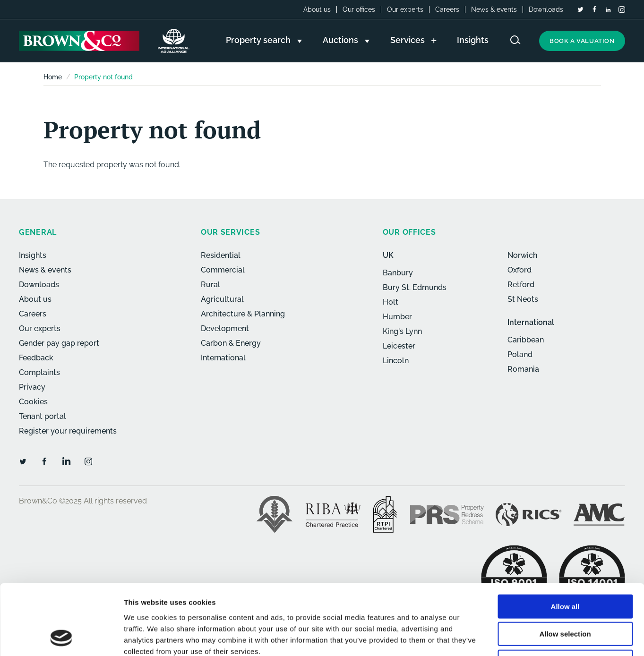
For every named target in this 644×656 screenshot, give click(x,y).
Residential (221, 255)
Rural (210, 285)
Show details (496, 637)
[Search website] (515, 40)
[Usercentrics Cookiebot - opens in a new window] (61, 638)
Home (53, 77)
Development (225, 328)
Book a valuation (582, 41)
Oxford (519, 270)
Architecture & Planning (243, 314)
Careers (447, 9)
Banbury (398, 273)
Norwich (522, 255)
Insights (33, 255)
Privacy (32, 387)
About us (317, 9)
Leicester (399, 346)
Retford (521, 285)
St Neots (523, 299)
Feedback (36, 358)
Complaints (39, 372)
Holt (391, 302)
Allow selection (565, 568)
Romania (523, 369)
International (223, 358)
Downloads (546, 9)
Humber (397, 317)
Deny (565, 596)
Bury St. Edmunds (415, 287)
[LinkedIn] (608, 10)
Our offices (359, 9)
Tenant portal (43, 416)
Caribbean (526, 340)
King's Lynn (402, 331)
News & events (494, 9)
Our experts (405, 9)
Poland (520, 354)
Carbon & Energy (231, 343)
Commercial (223, 270)
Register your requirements (68, 431)
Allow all (565, 541)
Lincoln (396, 361)
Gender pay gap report (59, 343)
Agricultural (222, 299)
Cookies (33, 402)
